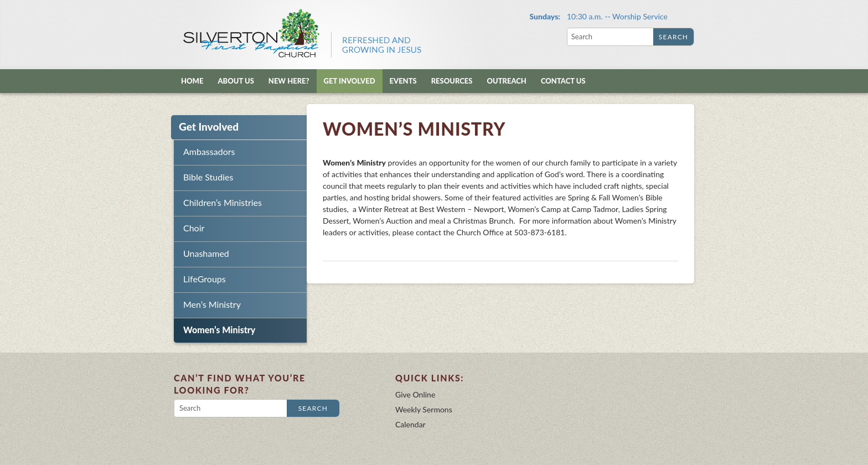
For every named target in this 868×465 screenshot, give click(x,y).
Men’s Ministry (212, 304)
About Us (236, 81)
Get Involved (350, 81)
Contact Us (563, 81)
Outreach (506, 81)
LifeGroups (205, 279)
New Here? (289, 81)
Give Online (415, 394)
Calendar (410, 424)
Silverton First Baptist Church (301, 33)
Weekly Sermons (424, 409)
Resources (452, 81)
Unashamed (206, 253)
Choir (194, 228)
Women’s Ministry (219, 330)
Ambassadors (209, 151)
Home (192, 81)
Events (403, 81)
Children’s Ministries (223, 202)
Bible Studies (208, 177)
